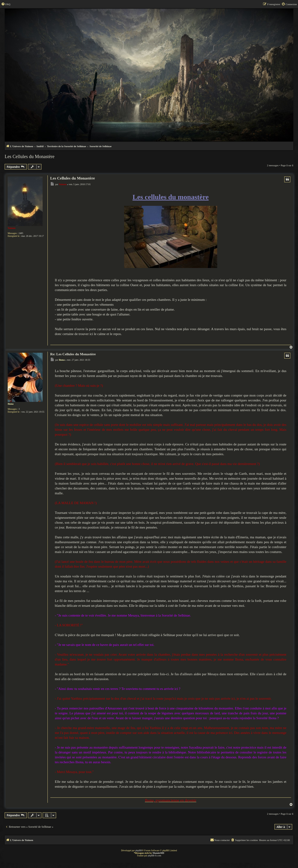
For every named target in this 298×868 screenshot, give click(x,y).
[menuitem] (6, 4)
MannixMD (158, 853)
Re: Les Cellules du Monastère (73, 354)
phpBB (139, 850)
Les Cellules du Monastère (30, 156)
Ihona (11, 404)
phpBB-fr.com (155, 856)
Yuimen (12, 228)
